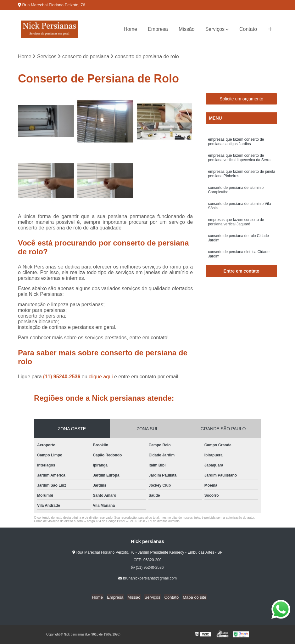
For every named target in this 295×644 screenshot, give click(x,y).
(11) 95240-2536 (62, 377)
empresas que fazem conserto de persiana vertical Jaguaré (236, 224)
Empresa (158, 29)
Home (130, 29)
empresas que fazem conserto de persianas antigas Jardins (236, 142)
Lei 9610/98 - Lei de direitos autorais (154, 521)
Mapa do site (192, 597)
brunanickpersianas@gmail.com (147, 579)
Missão (187, 29)
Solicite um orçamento (241, 99)
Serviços (215, 29)
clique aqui (101, 377)
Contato (248, 29)
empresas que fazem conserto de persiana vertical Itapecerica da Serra (239, 158)
